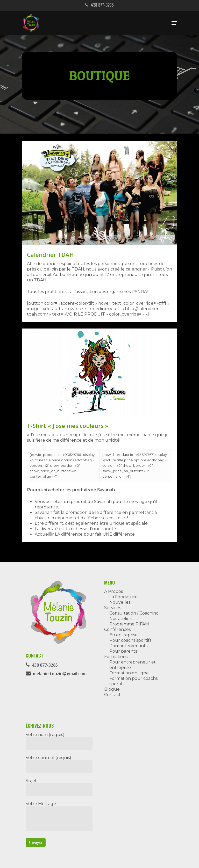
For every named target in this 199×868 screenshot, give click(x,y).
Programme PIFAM (129, 624)
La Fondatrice (123, 597)
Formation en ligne (129, 673)
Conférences (117, 629)
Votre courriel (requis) (59, 764)
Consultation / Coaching (134, 613)
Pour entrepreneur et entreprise (133, 665)
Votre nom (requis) (59, 741)
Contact (112, 695)
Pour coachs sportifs (130, 640)
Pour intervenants (128, 646)
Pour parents (123, 651)
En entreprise (123, 635)
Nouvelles (120, 602)
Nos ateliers (121, 619)
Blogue (112, 689)
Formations (116, 657)
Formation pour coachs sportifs (133, 681)
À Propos (113, 591)
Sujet (59, 787)
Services (113, 608)
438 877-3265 (99, 5)
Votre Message (59, 817)
